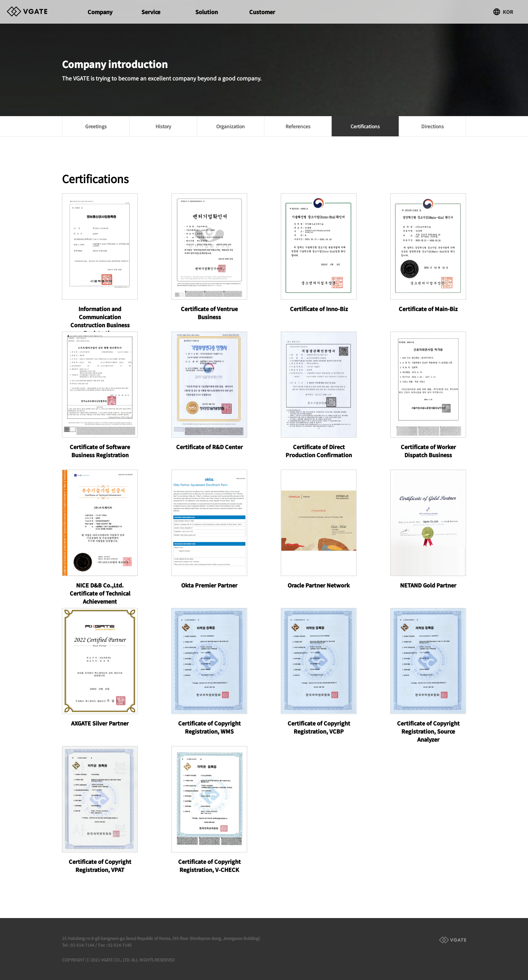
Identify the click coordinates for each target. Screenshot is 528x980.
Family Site (453, 940)
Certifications (365, 126)
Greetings (96, 126)
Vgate (34, 11)
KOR (508, 12)
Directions (433, 126)
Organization (230, 126)
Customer (262, 12)
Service (151, 12)
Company (100, 12)
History (163, 126)
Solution (207, 12)
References (298, 126)
